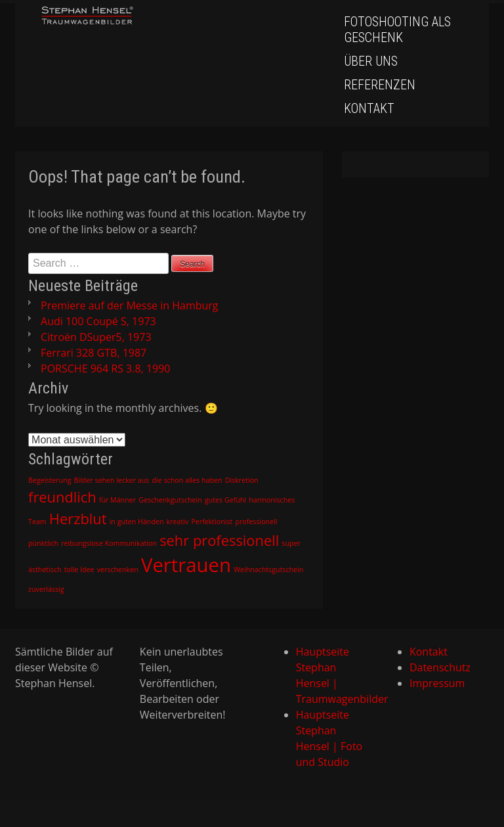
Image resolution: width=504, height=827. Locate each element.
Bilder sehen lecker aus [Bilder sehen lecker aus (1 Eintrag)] (112, 480)
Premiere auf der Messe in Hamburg (129, 305)
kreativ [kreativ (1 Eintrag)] (178, 522)
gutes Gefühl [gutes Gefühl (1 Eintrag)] (225, 500)
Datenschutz (440, 667)
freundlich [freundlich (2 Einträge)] (62, 497)
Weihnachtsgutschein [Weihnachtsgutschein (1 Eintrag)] (268, 570)
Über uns (371, 61)
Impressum (437, 683)
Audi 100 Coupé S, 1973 (98, 321)
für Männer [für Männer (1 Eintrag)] (117, 500)
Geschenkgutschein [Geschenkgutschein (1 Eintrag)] (170, 500)
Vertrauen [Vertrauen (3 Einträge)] (186, 565)
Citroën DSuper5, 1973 (96, 337)
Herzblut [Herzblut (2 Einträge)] (78, 519)
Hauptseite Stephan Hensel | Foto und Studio (329, 738)
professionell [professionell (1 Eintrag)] (257, 522)
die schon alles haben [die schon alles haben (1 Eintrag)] (187, 480)
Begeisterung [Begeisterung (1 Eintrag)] (50, 480)
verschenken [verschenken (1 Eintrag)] (118, 570)
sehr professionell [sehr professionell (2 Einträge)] (219, 540)
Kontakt (369, 108)
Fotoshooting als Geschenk (397, 30)
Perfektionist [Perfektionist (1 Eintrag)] (212, 522)
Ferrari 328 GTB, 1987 (94, 353)
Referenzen (380, 85)
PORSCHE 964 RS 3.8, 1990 (105, 369)
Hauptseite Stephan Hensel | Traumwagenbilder (332, 675)
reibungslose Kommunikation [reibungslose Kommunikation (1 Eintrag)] (109, 543)
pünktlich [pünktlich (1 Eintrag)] (43, 543)
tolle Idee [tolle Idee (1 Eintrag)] (79, 570)
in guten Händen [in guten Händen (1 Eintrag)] (137, 522)
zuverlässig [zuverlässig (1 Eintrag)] (46, 589)
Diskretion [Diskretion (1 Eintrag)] (242, 480)
